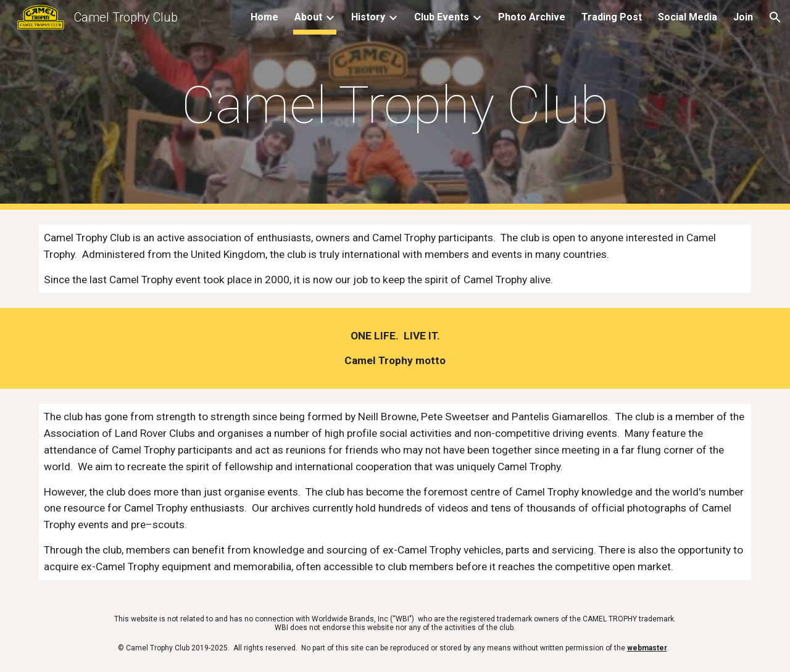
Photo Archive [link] (532, 17)
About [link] (308, 17)
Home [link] (264, 17)
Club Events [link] (442, 17)
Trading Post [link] (612, 17)
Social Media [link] (688, 17)
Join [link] (743, 17)
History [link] (368, 17)
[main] (395, 105)
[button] (775, 17)
